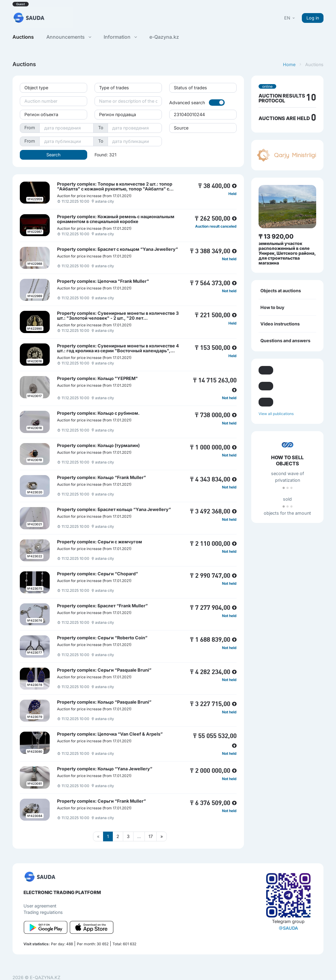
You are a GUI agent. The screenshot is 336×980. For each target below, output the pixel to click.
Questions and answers (285, 341)
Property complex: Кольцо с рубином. (98, 413)
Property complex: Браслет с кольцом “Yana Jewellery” (118, 249)
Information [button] (120, 37)
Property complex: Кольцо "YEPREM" (97, 378)
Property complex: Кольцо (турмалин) (98, 445)
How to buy (272, 307)
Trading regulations (43, 912)
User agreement (40, 906)
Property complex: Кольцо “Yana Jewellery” (105, 769)
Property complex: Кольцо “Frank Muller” (102, 477)
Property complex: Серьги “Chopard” (98, 574)
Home (289, 64)
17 (151, 836)
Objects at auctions (281, 291)
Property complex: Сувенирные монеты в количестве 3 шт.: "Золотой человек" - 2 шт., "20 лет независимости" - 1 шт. (118, 318)
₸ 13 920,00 (276, 236)
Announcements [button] (69, 37)
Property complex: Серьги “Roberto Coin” (102, 638)
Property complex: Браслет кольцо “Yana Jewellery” (114, 509)
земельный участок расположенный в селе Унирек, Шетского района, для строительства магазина (287, 253)
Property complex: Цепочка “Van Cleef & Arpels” (110, 734)
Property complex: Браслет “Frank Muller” (102, 606)
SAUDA (288, 928)
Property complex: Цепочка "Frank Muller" (103, 281)
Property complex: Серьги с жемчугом (100, 542)
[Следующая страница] (162, 836)
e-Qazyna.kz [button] (164, 37)
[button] (290, 18)
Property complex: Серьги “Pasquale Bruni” (104, 670)
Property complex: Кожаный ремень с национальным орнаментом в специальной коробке (116, 219)
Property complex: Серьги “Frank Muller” (102, 801)
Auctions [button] (23, 37)
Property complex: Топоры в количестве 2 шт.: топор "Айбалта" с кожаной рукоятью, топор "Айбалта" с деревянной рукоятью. (115, 189)
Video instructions (280, 324)
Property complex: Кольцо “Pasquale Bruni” (104, 702)
